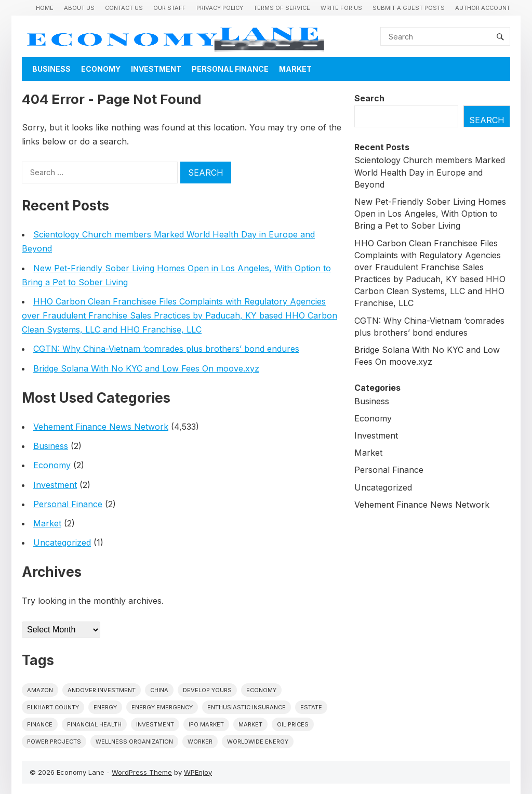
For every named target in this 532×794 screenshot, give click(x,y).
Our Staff (170, 8)
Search (369, 98)
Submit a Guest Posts (409, 8)
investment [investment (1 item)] (155, 724)
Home (45, 8)
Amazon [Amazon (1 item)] (40, 690)
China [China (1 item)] (159, 690)
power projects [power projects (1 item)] (54, 742)
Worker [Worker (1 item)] (200, 742)
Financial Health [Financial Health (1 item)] (94, 724)
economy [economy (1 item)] (261, 690)
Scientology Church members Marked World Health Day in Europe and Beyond (430, 172)
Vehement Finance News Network (101, 427)
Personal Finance (230, 69)
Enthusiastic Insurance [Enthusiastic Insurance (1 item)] (247, 707)
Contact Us (124, 8)
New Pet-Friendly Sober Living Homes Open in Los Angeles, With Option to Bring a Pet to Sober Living (430, 214)
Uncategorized (62, 542)
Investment (156, 69)
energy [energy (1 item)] (105, 707)
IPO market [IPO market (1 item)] (206, 724)
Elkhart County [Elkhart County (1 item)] (53, 707)
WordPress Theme (142, 772)
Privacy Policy (220, 8)
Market (295, 69)
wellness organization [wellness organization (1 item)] (134, 742)
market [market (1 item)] (250, 724)
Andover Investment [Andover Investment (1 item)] (102, 690)
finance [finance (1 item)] (40, 724)
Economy (101, 69)
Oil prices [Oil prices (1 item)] (293, 724)
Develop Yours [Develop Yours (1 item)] (207, 690)
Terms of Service (282, 8)
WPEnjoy (198, 772)
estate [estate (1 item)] (311, 707)
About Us (79, 8)
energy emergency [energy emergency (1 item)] (162, 707)
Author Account (483, 8)
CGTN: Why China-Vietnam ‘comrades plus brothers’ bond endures (166, 349)
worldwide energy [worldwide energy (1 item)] (258, 742)
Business (51, 69)
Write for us (341, 8)
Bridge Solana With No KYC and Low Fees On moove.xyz (146, 368)
